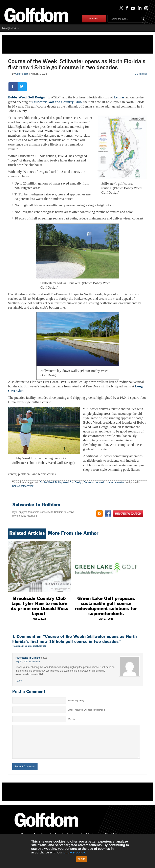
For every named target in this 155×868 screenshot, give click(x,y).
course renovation (116, 482)
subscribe (94, 19)
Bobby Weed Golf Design (26, 97)
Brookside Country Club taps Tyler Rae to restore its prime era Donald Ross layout (39, 606)
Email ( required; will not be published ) (86, 710)
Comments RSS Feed (36, 646)
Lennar (119, 97)
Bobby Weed (47, 482)
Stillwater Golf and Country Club (57, 102)
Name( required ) (76, 700)
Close (82, 859)
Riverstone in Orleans (28, 658)
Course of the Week (23, 486)
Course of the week (94, 482)
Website (71, 719)
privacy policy (74, 852)
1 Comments (141, 74)
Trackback (18, 646)
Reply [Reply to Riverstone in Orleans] (19, 681)
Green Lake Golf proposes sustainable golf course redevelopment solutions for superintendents (106, 606)
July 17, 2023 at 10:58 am (28, 661)
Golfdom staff (21, 74)
